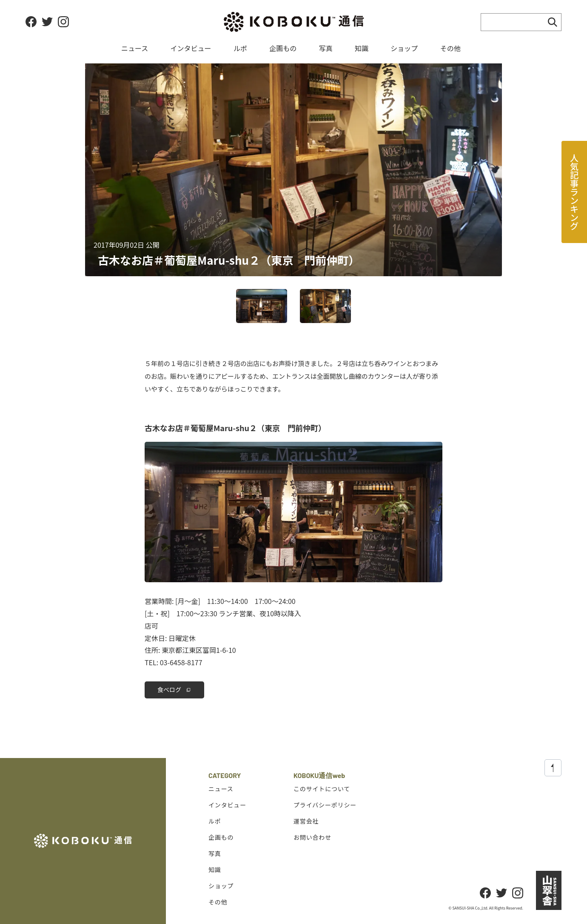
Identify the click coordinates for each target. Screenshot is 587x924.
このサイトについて (322, 789)
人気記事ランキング (574, 192)
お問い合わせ (312, 837)
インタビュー (191, 48)
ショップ (404, 48)
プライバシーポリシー (325, 805)
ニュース (135, 48)
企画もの (283, 48)
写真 (326, 48)
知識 (362, 48)
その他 (450, 48)
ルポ (240, 48)
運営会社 (306, 821)
